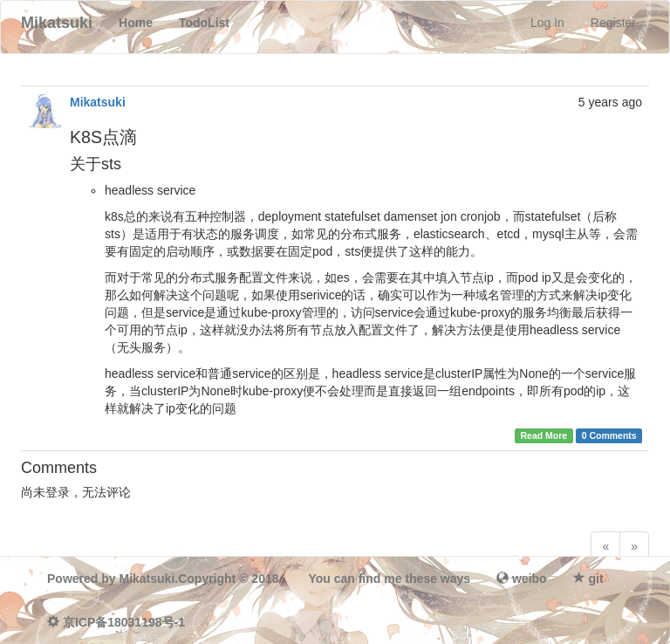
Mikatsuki (98, 102)
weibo (530, 579)
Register (613, 23)
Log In (547, 23)
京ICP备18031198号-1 (124, 622)
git (596, 579)
